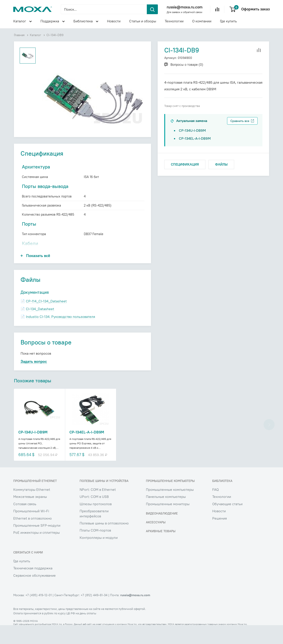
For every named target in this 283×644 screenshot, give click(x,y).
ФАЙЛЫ (221, 164)
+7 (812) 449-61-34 (94, 614)
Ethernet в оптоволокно (33, 537)
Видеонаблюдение (162, 532)
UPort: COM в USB (94, 515)
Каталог (23, 22)
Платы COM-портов (95, 549)
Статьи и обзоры (143, 21)
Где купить (228, 21)
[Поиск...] (104, 9)
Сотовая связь (25, 523)
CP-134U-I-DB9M (192, 130)
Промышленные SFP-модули (37, 544)
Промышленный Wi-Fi (31, 530)
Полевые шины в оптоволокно (104, 542)
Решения (220, 537)
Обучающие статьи (227, 523)
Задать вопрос (34, 379)
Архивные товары (161, 550)
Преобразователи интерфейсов (94, 532)
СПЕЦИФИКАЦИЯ (185, 164)
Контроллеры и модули (99, 556)
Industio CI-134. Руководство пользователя (60, 334)
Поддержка (53, 22)
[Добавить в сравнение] (259, 50)
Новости (114, 21)
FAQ (215, 508)
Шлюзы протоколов (96, 523)
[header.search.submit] (152, 9)
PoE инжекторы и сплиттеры (36, 551)
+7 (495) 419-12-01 (39, 614)
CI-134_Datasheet (40, 327)
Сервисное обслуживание (34, 594)
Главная (19, 35)
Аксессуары (156, 541)
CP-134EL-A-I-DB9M (195, 138)
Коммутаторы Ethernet (32, 508)
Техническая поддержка (33, 587)
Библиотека (86, 22)
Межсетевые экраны (30, 515)
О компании (202, 21)
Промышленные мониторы (168, 523)
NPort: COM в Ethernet (98, 508)
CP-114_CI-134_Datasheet (46, 319)
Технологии (174, 21)
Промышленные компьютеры (170, 508)
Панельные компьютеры (166, 515)
